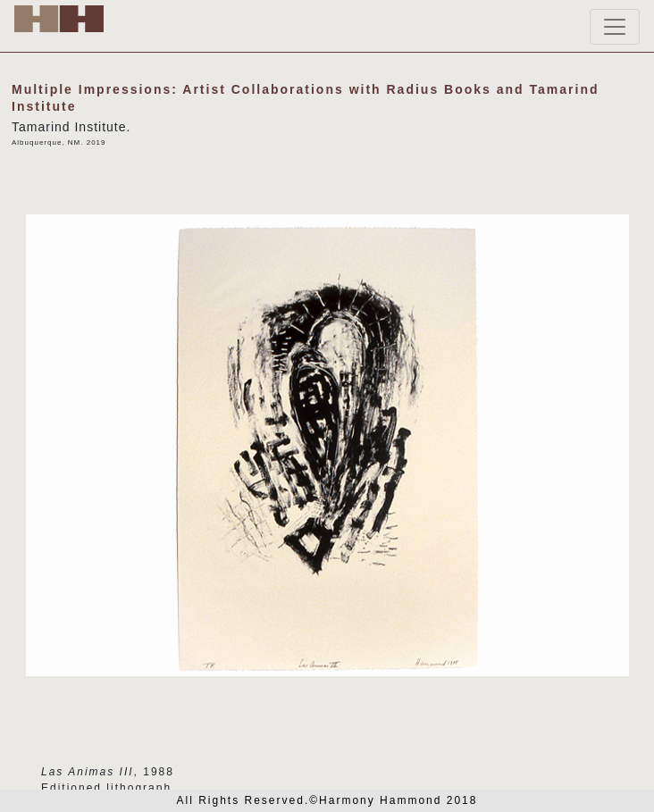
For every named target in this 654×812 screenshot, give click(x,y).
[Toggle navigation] (615, 27)
